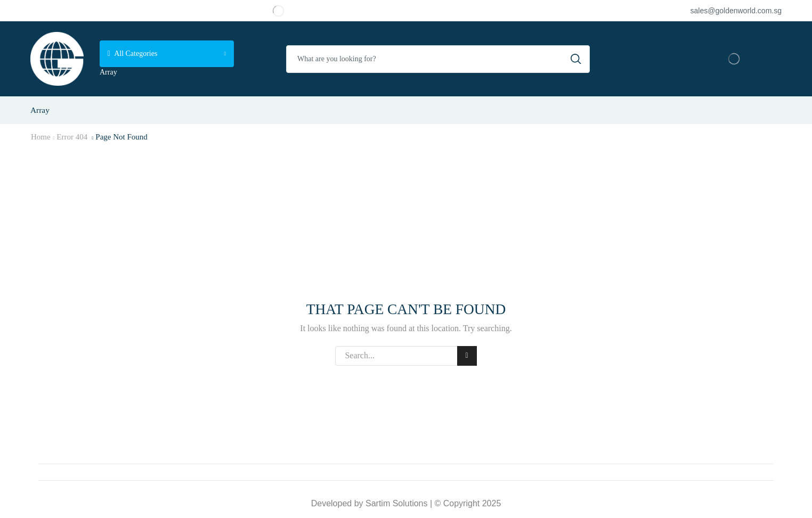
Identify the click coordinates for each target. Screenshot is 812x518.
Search (467, 356)
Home (41, 137)
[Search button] (576, 59)
